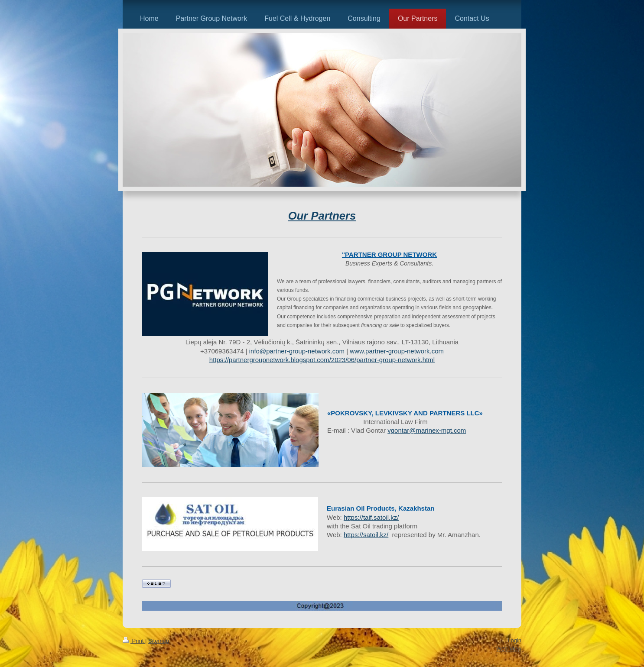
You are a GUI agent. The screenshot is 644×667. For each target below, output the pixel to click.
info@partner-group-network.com (297, 351)
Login (514, 640)
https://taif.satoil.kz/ (371, 517)
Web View (509, 649)
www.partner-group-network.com (397, 351)
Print (134, 641)
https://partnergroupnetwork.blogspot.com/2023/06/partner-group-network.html (322, 360)
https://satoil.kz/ (366, 535)
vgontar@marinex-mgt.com (427, 430)
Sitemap (159, 641)
